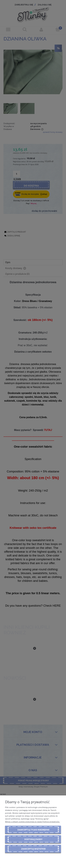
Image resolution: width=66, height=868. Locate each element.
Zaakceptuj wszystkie (33, 849)
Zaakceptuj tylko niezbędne (33, 830)
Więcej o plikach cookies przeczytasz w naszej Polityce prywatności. (32, 822)
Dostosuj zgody (33, 839)
